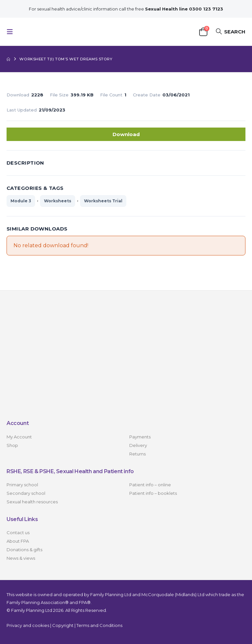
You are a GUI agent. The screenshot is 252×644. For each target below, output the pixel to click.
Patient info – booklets (153, 493)
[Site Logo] (50, 32)
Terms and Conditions (99, 625)
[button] (12, 32)
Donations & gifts (24, 550)
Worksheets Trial (103, 201)
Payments (140, 437)
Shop (12, 445)
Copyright (63, 625)
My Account (19, 437)
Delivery (138, 445)
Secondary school (26, 493)
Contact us (18, 533)
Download (126, 134)
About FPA (18, 541)
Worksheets (58, 201)
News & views (21, 558)
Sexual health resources (32, 502)
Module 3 (21, 201)
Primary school (22, 485)
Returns (137, 454)
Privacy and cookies (28, 625)
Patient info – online (150, 485)
